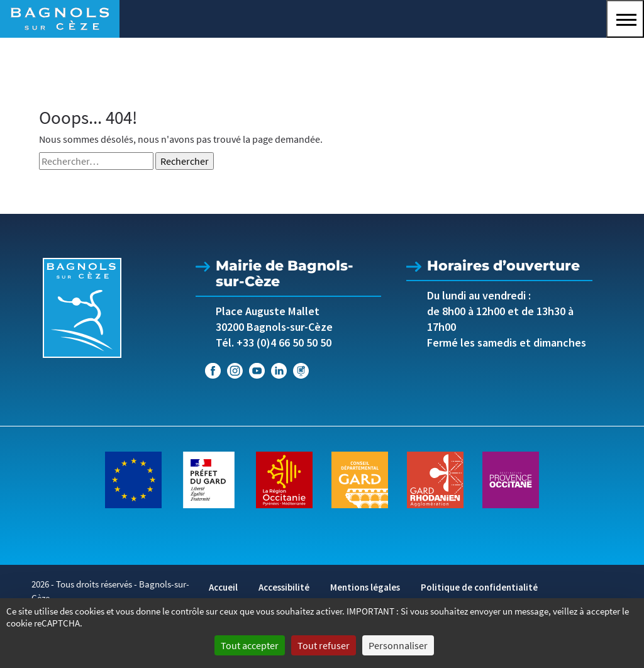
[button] (625, 19)
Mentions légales (365, 587)
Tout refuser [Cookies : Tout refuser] (324, 645)
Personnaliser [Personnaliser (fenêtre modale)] (398, 645)
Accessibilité (284, 587)
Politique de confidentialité (479, 587)
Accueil (223, 587)
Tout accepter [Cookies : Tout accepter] (250, 645)
